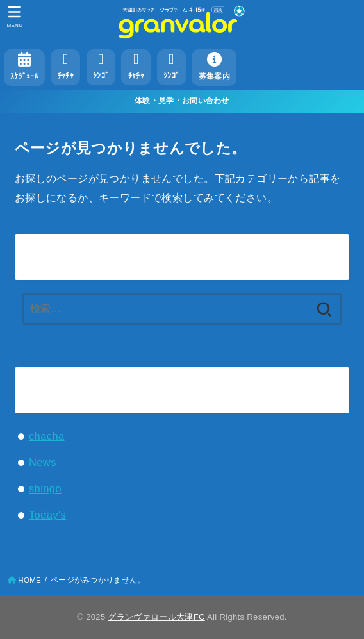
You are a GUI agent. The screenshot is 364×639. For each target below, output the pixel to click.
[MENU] (14, 17)
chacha (47, 436)
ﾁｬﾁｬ (66, 66)
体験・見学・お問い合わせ (182, 101)
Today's (47, 515)
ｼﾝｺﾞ (101, 66)
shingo (45, 488)
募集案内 (214, 66)
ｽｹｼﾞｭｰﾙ (24, 66)
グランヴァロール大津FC (156, 617)
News (43, 462)
